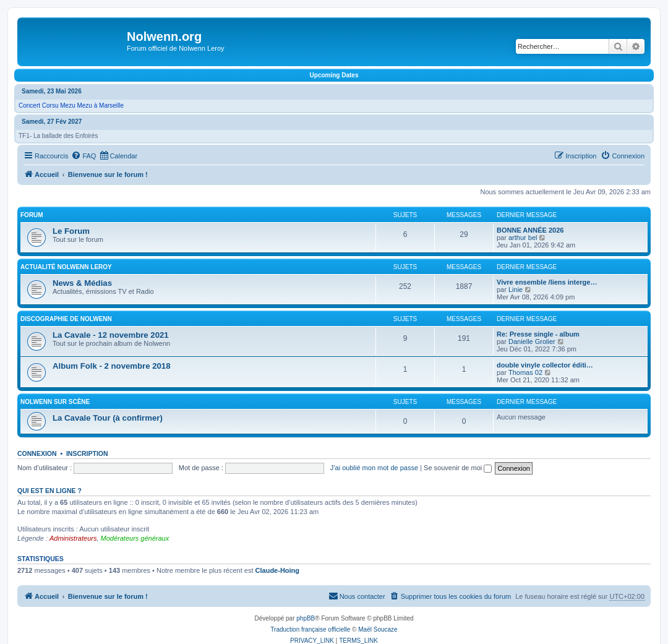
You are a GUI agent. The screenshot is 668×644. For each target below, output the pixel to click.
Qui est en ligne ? (49, 491)
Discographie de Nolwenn (66, 319)
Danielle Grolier (532, 341)
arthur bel (523, 238)
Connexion (37, 453)
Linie (516, 290)
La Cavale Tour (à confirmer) (108, 418)
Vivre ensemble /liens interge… (547, 282)
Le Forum (71, 231)
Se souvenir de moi (458, 468)
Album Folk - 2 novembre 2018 (112, 366)
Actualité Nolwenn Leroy (66, 267)
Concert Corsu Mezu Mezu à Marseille (71, 105)
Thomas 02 (525, 372)
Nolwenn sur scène (55, 402)
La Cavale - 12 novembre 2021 (111, 335)
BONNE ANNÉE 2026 (530, 230)
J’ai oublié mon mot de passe (374, 468)
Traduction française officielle (310, 629)
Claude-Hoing (278, 570)
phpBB (306, 618)
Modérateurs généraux (135, 538)
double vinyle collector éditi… (545, 365)
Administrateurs (73, 538)
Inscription (87, 453)
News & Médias (82, 283)
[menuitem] (83, 156)
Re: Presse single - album (538, 334)
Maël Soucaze (378, 629)
